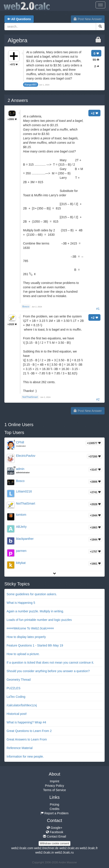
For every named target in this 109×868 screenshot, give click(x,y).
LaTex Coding (16, 697)
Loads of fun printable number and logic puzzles (39, 620)
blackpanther (25, 539)
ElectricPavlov (26, 456)
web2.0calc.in (45, 852)
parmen (21, 551)
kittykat (21, 563)
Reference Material (20, 748)
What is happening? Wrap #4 (26, 722)
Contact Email (54, 836)
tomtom (21, 515)
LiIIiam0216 (24, 491)
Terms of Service (54, 790)
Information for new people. (25, 756)
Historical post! (17, 714)
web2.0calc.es (69, 848)
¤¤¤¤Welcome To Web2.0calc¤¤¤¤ (30, 628)
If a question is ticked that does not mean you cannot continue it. (50, 663)
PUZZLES (13, 688)
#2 (98, 399)
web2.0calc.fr (89, 848)
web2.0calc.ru (64, 852)
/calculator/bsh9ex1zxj (22, 705)
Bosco (20, 481)
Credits (54, 809)
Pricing (54, 804)
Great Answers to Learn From (27, 739)
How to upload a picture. (23, 654)
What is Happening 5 (21, 603)
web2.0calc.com (22, 848)
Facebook (54, 832)
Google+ (54, 828)
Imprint (54, 781)
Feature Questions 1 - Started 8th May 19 (35, 645)
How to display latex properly (26, 637)
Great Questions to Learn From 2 (29, 731)
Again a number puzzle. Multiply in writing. (35, 611)
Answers (18, 100)
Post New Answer (88, 19)
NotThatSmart (26, 503)
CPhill (20, 442)
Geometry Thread (19, 680)
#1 (98, 309)
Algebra (18, 40)
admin (20, 469)
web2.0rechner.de (46, 848)
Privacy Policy (54, 786)
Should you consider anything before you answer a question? (48, 671)
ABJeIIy (21, 527)
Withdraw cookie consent (54, 843)
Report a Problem (55, 813)
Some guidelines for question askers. (32, 594)
